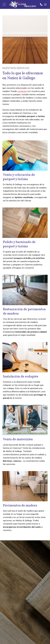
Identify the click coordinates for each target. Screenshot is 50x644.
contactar (22, 91)
